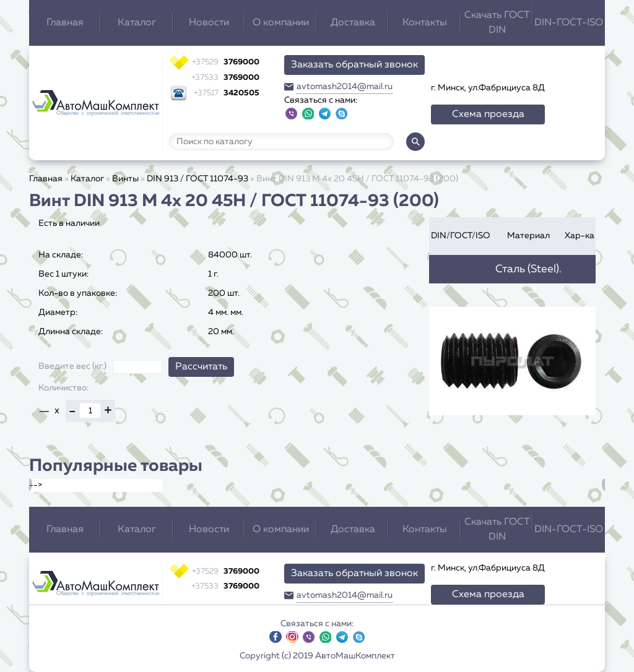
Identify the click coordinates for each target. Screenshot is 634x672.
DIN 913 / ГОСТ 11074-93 (198, 179)
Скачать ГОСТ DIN (497, 23)
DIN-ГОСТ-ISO (569, 23)
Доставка (353, 23)
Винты (125, 179)
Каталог (137, 23)
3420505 (227, 93)
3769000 (226, 62)
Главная (65, 23)
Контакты (425, 23)
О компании (281, 23)
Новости (209, 23)
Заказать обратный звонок (354, 65)
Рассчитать (201, 367)
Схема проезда (488, 114)
